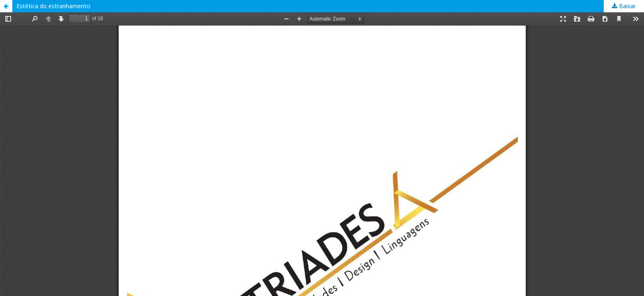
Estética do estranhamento (53, 6)
